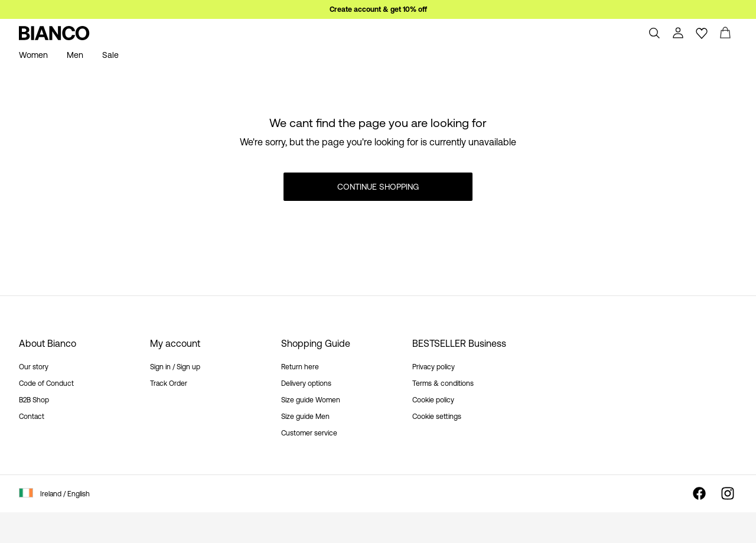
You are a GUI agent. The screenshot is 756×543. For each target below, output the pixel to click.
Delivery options (306, 383)
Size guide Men (305, 417)
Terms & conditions (443, 383)
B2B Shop (34, 400)
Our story (34, 367)
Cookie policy (433, 400)
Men (75, 55)
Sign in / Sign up (175, 367)
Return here (300, 367)
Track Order (169, 383)
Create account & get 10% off (378, 9)
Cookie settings (437, 417)
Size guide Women (311, 400)
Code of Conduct (46, 383)
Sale (110, 55)
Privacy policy (434, 367)
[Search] (654, 33)
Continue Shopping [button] (378, 187)
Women (33, 55)
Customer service (309, 433)
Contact (32, 417)
